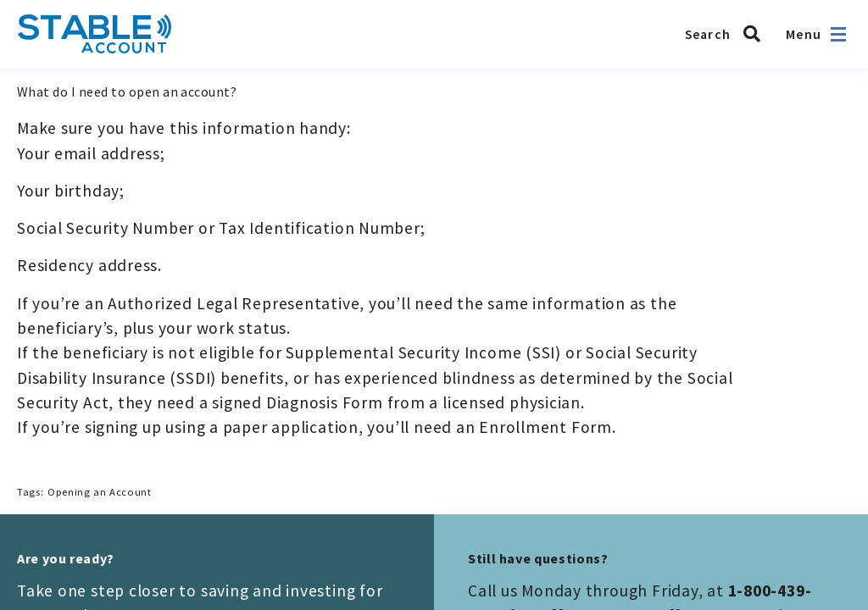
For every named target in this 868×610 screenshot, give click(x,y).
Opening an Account (99, 492)
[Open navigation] (838, 34)
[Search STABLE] (727, 34)
